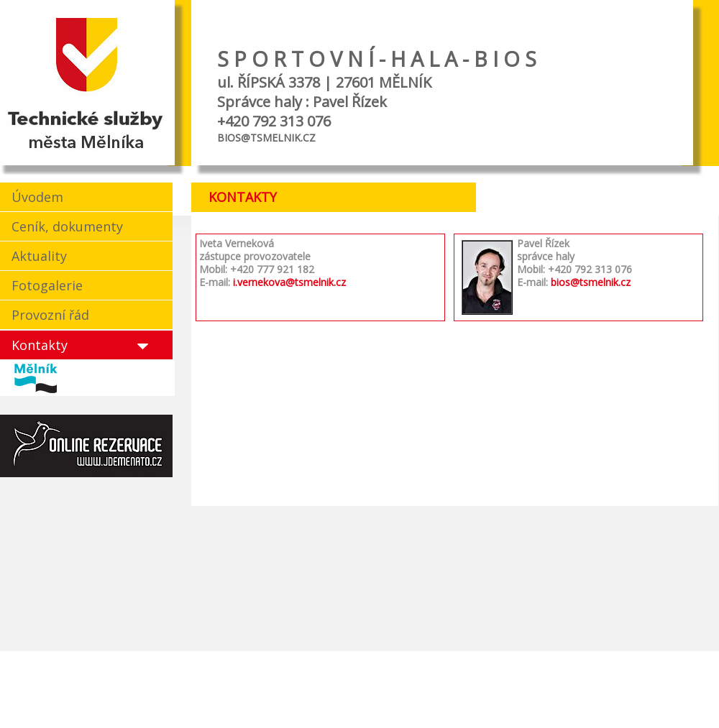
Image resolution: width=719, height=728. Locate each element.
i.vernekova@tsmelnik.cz (289, 282)
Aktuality (39, 256)
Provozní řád (50, 315)
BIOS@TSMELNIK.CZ (266, 138)
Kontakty (40, 345)
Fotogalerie (47, 285)
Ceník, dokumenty (67, 226)
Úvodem (37, 197)
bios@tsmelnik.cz (591, 282)
